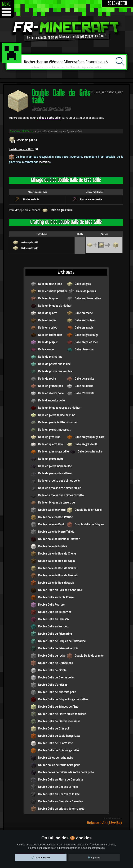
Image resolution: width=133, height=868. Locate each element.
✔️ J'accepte (41, 857)
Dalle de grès (83, 284)
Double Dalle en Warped (53, 626)
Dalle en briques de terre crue (56, 502)
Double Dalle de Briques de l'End (58, 707)
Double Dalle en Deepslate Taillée (59, 794)
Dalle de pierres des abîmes (55, 473)
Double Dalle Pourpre (51, 605)
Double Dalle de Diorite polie (56, 677)
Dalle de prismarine (50, 357)
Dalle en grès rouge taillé (53, 451)
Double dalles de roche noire (56, 758)
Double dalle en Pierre (52, 510)
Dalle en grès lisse (49, 437)
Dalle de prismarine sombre (55, 371)
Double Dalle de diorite (52, 670)
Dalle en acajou (48, 328)
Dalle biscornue (84, 349)
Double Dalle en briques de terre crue (61, 809)
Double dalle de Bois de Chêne (57, 553)
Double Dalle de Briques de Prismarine (62, 641)
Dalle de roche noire (90, 451)
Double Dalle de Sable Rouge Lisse (59, 736)
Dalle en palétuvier (86, 342)
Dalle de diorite (84, 386)
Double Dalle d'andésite (53, 685)
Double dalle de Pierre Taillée (56, 532)
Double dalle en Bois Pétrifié (56, 517)
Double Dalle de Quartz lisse (56, 743)
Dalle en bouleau (85, 320)
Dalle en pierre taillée (88, 298)
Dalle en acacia (84, 328)
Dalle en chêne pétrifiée (53, 291)
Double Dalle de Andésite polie (57, 692)
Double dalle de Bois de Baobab (58, 575)
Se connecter (118, 3)
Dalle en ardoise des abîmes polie (59, 481)
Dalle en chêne (84, 313)
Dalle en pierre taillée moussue (57, 422)
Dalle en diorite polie (51, 393)
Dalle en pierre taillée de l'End (57, 415)
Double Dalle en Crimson (53, 619)
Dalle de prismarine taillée (54, 364)
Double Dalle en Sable (88, 510)
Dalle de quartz (47, 313)
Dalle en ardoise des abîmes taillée (60, 488)
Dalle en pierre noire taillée (55, 466)
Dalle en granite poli (50, 386)
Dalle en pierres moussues (54, 430)
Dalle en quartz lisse (50, 444)
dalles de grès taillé (49, 118)
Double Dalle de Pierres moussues (59, 721)
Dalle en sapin (47, 320)
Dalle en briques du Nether (55, 306)
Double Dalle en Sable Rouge (56, 597)
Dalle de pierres (86, 291)
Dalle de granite (84, 379)
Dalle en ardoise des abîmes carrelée (61, 495)
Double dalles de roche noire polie (59, 765)
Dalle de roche (47, 379)
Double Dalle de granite (89, 656)
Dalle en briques (48, 298)
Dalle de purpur (48, 342)
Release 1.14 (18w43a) (104, 823)
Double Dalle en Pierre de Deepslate (61, 779)
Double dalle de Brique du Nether (59, 539)
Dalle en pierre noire (51, 459)
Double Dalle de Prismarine (55, 634)
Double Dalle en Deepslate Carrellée (61, 801)
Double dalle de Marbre (53, 546)
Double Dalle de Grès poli (54, 728)
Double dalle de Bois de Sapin (56, 561)
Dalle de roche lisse (50, 284)
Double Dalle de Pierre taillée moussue (62, 714)
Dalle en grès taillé (61, 210)
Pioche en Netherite (91, 199)
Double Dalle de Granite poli (56, 663)
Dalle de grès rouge (86, 335)
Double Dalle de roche (52, 656)
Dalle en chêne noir (50, 335)
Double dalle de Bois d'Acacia (56, 583)
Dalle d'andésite (84, 393)
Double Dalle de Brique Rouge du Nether (63, 699)
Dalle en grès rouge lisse (89, 437)
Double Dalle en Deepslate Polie (58, 787)
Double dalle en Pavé (51, 524)
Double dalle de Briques (89, 524)
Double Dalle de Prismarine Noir (58, 648)
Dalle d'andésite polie (51, 400)
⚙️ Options (94, 857)
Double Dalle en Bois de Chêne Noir (60, 590)
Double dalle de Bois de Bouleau (58, 568)
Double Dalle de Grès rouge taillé (58, 750)
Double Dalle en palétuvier (55, 612)
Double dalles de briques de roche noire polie (66, 772)
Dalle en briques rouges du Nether (59, 408)
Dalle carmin (46, 349)
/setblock (45, 162)
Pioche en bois (31, 199)
